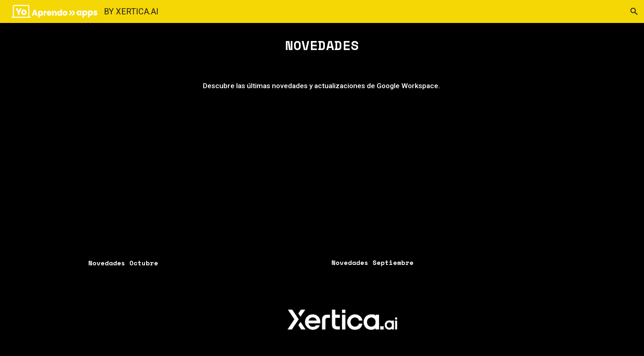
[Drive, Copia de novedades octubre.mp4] (200, 183)
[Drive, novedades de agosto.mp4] (444, 183)
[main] (322, 45)
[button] (634, 11)
